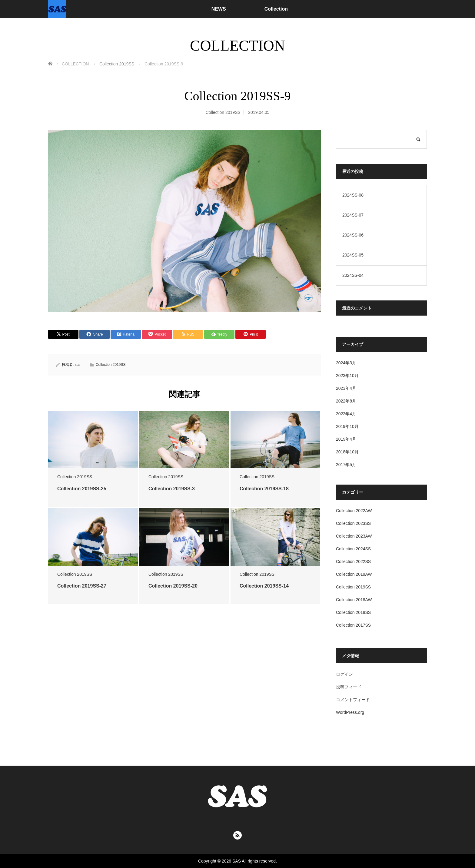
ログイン (344, 674)
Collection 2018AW (354, 600)
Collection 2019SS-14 (264, 586)
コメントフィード (353, 700)
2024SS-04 (353, 275)
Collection (276, 9)
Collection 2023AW (354, 536)
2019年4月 (346, 439)
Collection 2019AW (354, 574)
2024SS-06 (353, 235)
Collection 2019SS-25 (82, 489)
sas (78, 365)
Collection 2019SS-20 (173, 586)
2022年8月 (346, 401)
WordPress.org (350, 712)
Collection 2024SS (353, 549)
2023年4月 (346, 388)
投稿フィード (349, 687)
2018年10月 (347, 452)
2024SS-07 (353, 215)
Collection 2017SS (353, 625)
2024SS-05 (353, 255)
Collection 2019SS (223, 112)
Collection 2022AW (354, 511)
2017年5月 (346, 465)
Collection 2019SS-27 (82, 586)
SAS (237, 861)
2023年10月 (347, 376)
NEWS (219, 9)
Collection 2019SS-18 (264, 489)
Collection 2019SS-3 (172, 489)
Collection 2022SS (353, 562)
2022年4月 (346, 414)
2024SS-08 (353, 195)
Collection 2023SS (353, 523)
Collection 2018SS (353, 612)
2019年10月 (347, 426)
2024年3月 (346, 363)
